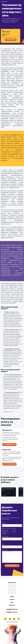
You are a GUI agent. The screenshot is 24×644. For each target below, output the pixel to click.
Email (14, 532)
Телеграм (6, 530)
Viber (5, 534)
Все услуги (21, 486)
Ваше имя (4, 523)
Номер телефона (5, 536)
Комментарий (5, 550)
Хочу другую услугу (9, 464)
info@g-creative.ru (12, 612)
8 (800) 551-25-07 (12, 609)
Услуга (3, 544)
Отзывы (12, 599)
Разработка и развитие (12, 591)
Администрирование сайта (12, 593)
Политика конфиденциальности (12, 622)
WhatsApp (6, 532)
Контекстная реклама (12, 587)
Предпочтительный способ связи (9, 528)
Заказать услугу (11, 40)
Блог (12, 602)
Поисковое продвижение (12, 585)
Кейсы (12, 597)
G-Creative (4, 2)
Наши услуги (12, 583)
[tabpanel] (9, 492)
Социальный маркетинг (12, 589)
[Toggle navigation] (21, 2)
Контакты (12, 605)
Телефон (15, 530)
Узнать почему (8, 412)
